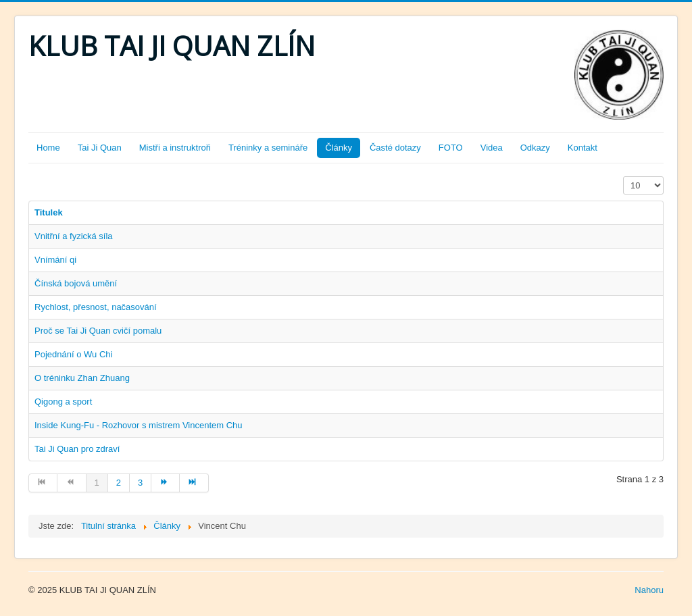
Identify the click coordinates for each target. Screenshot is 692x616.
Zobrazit (623, 177)
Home (48, 148)
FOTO (451, 148)
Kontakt (583, 148)
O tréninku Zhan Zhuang (82, 378)
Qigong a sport (63, 402)
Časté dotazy (395, 148)
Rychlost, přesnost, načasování (96, 307)
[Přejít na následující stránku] (166, 483)
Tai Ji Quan (100, 148)
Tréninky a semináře (268, 148)
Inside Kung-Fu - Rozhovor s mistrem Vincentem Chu (139, 425)
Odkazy (535, 148)
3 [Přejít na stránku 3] (140, 483)
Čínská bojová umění (76, 283)
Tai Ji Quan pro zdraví (77, 449)
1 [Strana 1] (97, 483)
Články (339, 148)
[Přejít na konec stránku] (194, 483)
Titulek (49, 212)
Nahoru (649, 590)
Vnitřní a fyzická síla (74, 236)
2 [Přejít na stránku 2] (119, 483)
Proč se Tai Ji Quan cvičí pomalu (98, 331)
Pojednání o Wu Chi (73, 354)
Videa (492, 148)
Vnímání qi (55, 260)
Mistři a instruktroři (175, 148)
